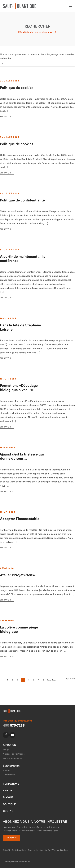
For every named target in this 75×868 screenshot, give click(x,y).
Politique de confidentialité (22, 200)
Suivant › (49, 681)
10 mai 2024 (8, 512)
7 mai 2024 (7, 568)
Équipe (6, 750)
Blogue (8, 797)
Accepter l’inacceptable (20, 519)
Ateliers (7, 771)
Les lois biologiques (12, 758)
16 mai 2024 (8, 447)
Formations (11, 784)
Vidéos (8, 791)
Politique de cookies (17, 88)
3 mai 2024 (7, 620)
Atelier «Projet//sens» (18, 575)
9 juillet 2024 (10, 81)
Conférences (9, 775)
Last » (54, 681)
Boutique (9, 804)
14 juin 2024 (8, 318)
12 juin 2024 (8, 379)
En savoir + (7, 117)
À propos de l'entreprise (14, 754)
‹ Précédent (2, 681)
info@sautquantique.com (17, 721)
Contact (9, 811)
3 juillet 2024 (10, 250)
